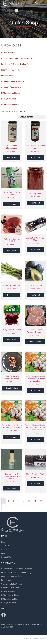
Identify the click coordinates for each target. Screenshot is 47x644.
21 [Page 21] (35, 501)
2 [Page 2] (9, 501)
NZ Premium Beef (9, 53)
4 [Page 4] (19, 501)
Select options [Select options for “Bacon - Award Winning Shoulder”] (35, 342)
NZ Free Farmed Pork (10, 105)
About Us (5, 546)
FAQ (3, 553)
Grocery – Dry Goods (11, 87)
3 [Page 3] (14, 501)
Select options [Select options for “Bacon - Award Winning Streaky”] (12, 388)
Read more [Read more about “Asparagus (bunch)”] (12, 295)
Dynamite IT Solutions (39, 639)
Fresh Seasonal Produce (11, 70)
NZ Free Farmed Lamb (11, 93)
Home (4, 542)
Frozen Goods (7, 76)
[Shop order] (31, 117)
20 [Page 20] (29, 501)
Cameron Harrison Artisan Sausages (17, 58)
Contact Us (6, 557)
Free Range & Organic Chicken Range (17, 64)
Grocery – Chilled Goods (13, 82)
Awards (4, 550)
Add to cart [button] (12, 157)
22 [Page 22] (41, 501)
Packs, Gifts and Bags (10, 99)
